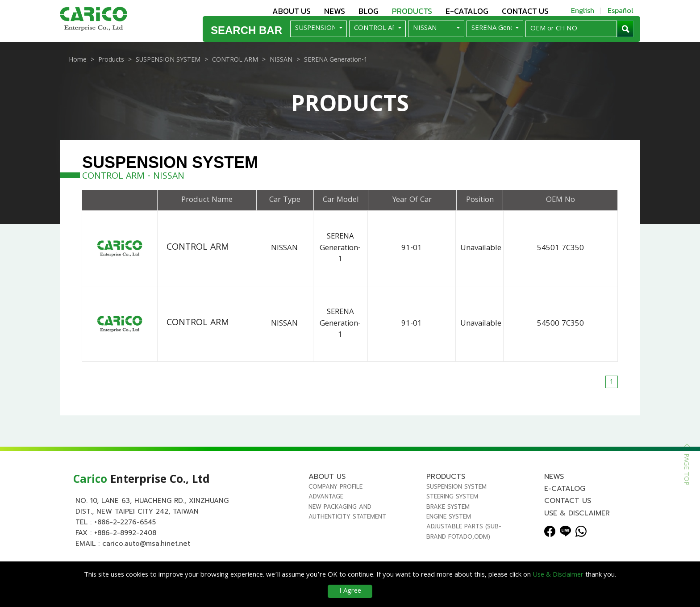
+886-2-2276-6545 (125, 540)
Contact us (525, 11)
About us (292, 11)
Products (412, 11)
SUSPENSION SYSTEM (456, 504)
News (335, 11)
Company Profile (335, 504)
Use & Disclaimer (577, 531)
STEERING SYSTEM (452, 514)
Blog (369, 11)
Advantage (326, 514)
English (583, 10)
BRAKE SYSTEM (448, 525)
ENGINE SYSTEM (449, 534)
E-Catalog (467, 11)
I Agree (350, 591)
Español (621, 10)
